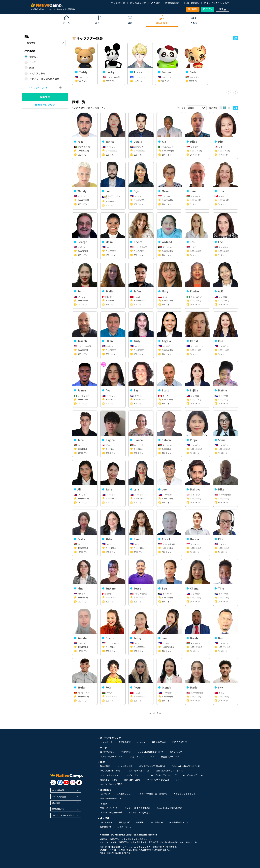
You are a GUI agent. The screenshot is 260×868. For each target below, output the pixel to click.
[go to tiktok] (79, 782)
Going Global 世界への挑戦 (169, 808)
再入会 (223, 9)
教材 (32, 68)
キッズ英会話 (118, 3)
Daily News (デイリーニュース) (169, 771)
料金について (176, 752)
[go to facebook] (60, 782)
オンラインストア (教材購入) (152, 766)
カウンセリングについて (185, 794)
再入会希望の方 (159, 742)
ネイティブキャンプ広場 (158, 780)
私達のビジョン (125, 827)
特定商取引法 (157, 822)
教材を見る (105, 766)
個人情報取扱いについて (180, 822)
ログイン (208, 9)
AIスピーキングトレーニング (164, 775)
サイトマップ (106, 822)
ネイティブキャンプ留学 (217, 3)
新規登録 (193, 9)
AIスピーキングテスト (193, 775)
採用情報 (106, 827)
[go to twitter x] (53, 782)
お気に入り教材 (37, 73)
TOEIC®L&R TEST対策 (110, 771)
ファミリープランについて (112, 756)
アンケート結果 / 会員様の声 (137, 808)
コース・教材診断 (125, 766)
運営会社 (124, 822)
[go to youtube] (66, 782)
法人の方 (156, 3)
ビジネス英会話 (138, 3)
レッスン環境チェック (138, 771)
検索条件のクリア (45, 105)
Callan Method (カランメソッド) (186, 766)
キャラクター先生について (112, 798)
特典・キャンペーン (109, 808)
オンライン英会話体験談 (111, 812)
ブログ (178, 780)
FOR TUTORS (192, 3)
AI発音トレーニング (109, 780)
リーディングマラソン (135, 775)
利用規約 (140, 822)
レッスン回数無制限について (150, 752)
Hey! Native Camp (132, 780)
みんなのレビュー (125, 794)
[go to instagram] (73, 782)
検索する (45, 97)
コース (33, 62)
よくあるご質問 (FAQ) (140, 812)
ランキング (105, 794)
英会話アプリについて (171, 756)
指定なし (32, 43)
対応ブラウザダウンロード (142, 756)
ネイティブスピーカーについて (153, 794)
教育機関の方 (172, 3)
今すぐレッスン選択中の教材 (44, 79)
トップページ (106, 742)
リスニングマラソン (109, 775)
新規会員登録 (125, 742)
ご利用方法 (126, 752)
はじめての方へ (107, 752)
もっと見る (155, 713)
